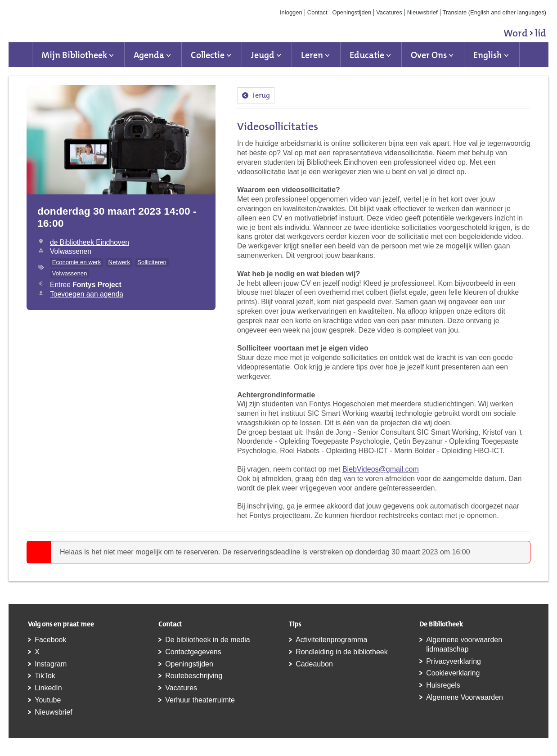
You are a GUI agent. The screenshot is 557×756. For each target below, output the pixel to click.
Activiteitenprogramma (331, 640)
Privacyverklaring (454, 661)
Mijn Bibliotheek (74, 55)
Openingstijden (352, 12)
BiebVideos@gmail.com (381, 469)
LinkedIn (48, 688)
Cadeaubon (314, 664)
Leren (312, 55)
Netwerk (119, 262)
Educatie (367, 55)
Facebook (50, 640)
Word (525, 35)
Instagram (51, 664)
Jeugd (263, 55)
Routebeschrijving (194, 676)
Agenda (149, 55)
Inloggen (291, 12)
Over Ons (429, 55)
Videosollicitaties (278, 126)
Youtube (48, 700)
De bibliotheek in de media (208, 640)
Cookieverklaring (453, 673)
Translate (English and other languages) (495, 12)
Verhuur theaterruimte (200, 700)
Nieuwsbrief (422, 12)
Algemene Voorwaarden (465, 697)
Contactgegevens (193, 652)
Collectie (208, 55)
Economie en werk (76, 262)
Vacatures (389, 12)
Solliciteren (152, 262)
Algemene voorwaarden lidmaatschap (464, 644)
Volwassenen (70, 273)
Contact (317, 12)
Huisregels (443, 685)
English (488, 55)
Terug (261, 95)
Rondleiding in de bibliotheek (342, 652)
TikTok (45, 676)
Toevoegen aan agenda (87, 294)
